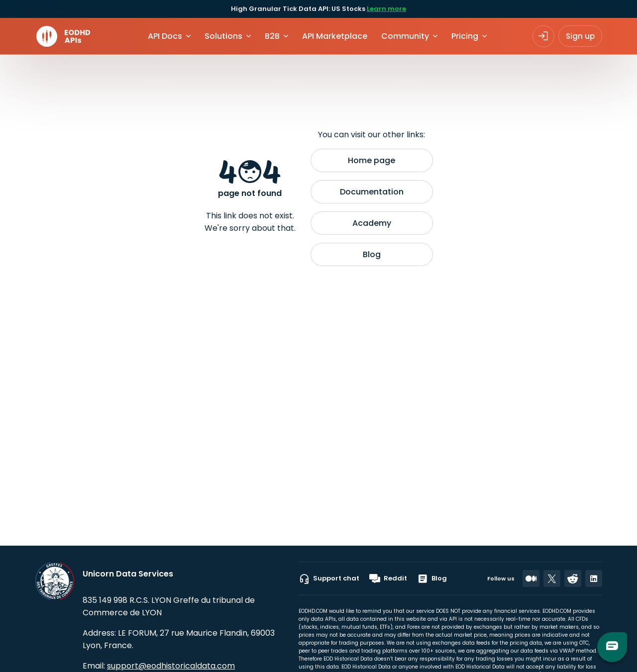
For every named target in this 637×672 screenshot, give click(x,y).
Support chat (329, 578)
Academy (372, 223)
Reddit (388, 578)
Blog (372, 254)
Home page (372, 160)
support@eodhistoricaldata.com (171, 666)
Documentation (372, 192)
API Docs (165, 36)
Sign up (580, 36)
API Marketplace (335, 36)
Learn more (386, 9)
